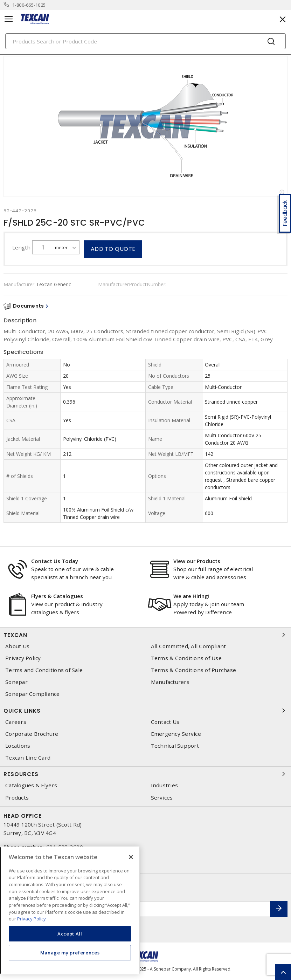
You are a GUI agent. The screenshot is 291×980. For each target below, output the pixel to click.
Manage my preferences (70, 953)
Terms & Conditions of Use (186, 658)
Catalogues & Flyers (31, 785)
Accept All (70, 934)
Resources (145, 774)
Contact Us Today (55, 561)
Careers (16, 722)
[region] (70, 910)
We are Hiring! (191, 596)
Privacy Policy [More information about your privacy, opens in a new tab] (32, 919)
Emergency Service (176, 734)
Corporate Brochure (32, 734)
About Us (17, 646)
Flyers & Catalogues (57, 596)
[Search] (145, 41)
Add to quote (113, 249)
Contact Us (165, 722)
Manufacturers (170, 682)
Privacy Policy (23, 658)
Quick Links (145, 711)
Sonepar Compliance (33, 694)
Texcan (145, 635)
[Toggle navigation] (9, 19)
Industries (165, 785)
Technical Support (175, 746)
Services (162, 798)
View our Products (197, 561)
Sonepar (16, 682)
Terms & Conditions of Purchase (194, 670)
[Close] (131, 857)
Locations (18, 746)
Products (17, 798)
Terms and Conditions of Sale (44, 670)
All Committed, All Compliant (189, 646)
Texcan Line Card (28, 758)
